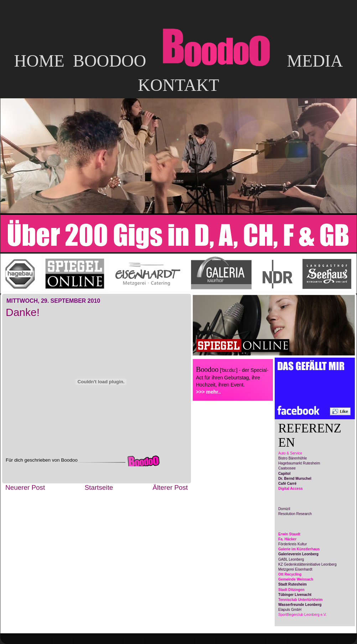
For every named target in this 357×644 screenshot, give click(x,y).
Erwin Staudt (289, 534)
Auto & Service (290, 453)
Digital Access (291, 489)
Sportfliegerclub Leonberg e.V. (302, 615)
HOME (39, 61)
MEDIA (315, 61)
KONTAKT (178, 85)
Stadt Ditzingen (291, 590)
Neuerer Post (25, 487)
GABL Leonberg (291, 559)
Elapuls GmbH (290, 610)
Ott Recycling (290, 574)
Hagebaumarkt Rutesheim (299, 463)
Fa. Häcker (287, 539)
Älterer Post (170, 487)
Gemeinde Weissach (296, 579)
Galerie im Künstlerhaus (299, 549)
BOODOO (110, 61)
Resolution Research (295, 514)
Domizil (284, 509)
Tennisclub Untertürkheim (301, 600)
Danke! (23, 312)
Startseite (99, 487)
